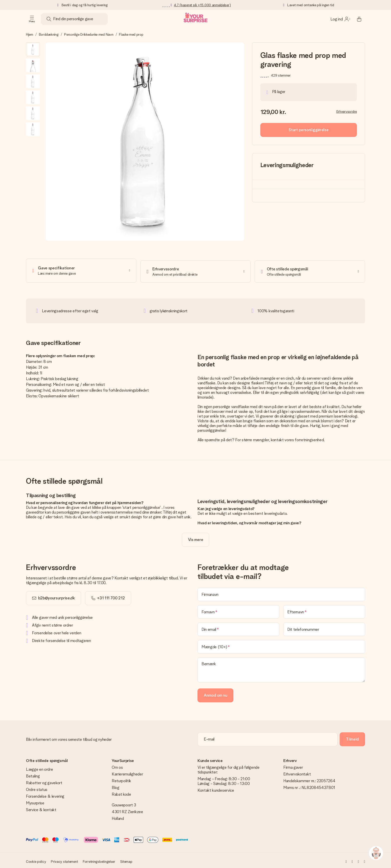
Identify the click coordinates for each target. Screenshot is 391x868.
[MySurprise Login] (340, 19)
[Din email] (238, 628)
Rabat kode (121, 793)
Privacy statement (64, 860)
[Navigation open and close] (32, 19)
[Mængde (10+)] (281, 645)
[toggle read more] (195, 538)
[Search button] (49, 19)
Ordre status (37, 788)
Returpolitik (121, 779)
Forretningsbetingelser (99, 860)
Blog (116, 786)
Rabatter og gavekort (44, 781)
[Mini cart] (359, 19)
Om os (117, 766)
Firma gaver (293, 766)
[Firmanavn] (281, 593)
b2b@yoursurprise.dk (56, 596)
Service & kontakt (41, 808)
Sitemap (126, 860)
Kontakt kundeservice (216, 789)
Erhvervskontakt (297, 772)
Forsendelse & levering (45, 795)
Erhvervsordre (347, 111)
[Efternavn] (324, 610)
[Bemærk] (281, 668)
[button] (33, 49)
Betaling (33, 774)
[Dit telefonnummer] (324, 628)
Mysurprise (35, 801)
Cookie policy (36, 860)
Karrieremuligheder (127, 772)
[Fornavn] (238, 610)
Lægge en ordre (40, 768)
